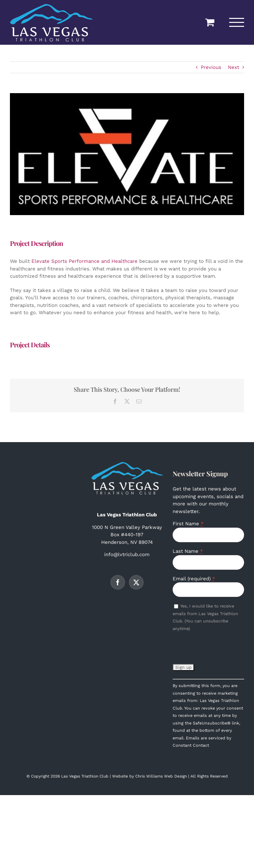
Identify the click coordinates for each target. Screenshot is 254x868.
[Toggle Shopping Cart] (210, 22)
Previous (211, 67)
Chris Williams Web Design (161, 776)
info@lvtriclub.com (127, 554)
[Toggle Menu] (237, 22)
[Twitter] (136, 582)
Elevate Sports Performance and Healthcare (85, 261)
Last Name (188, 551)
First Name (188, 524)
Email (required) (194, 579)
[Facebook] (118, 582)
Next (233, 67)
